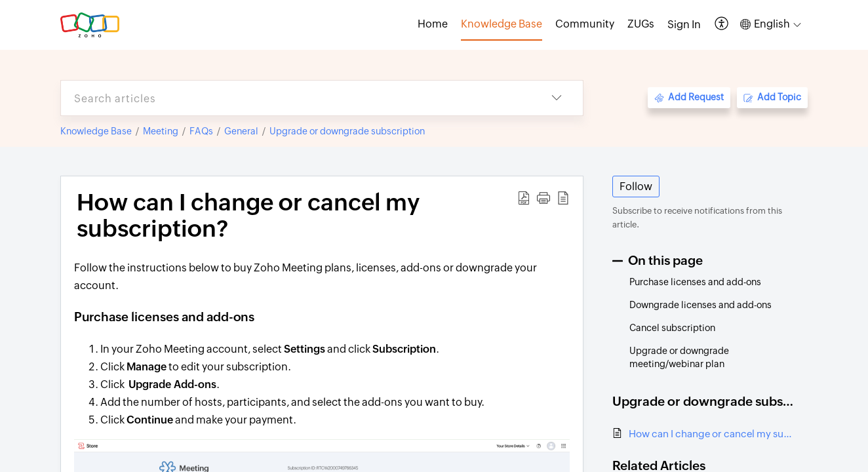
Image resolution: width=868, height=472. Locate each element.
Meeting (161, 131)
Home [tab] (433, 24)
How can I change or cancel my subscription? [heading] (248, 216)
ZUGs (641, 24)
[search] (296, 98)
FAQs (201, 131)
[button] (722, 25)
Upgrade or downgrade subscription (347, 131)
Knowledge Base (96, 131)
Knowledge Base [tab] (502, 24)
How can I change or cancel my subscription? (712, 434)
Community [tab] (585, 24)
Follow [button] (636, 187)
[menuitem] (684, 25)
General (241, 131)
